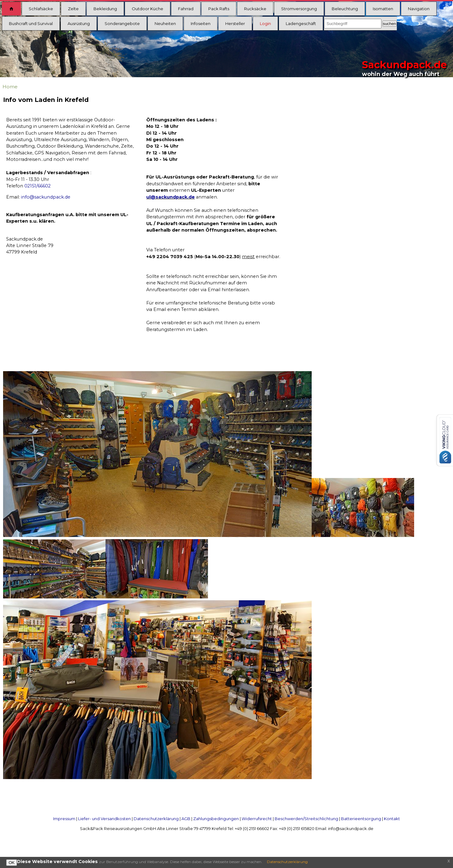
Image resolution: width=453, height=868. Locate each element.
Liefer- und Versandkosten (104, 819)
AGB (186, 819)
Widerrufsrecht (257, 819)
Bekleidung (105, 9)
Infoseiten (201, 23)
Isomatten (383, 9)
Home (10, 87)
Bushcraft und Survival (31, 23)
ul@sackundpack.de (170, 197)
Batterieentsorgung (361, 819)
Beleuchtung (345, 9)
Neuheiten (165, 23)
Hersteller (235, 23)
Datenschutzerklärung (156, 819)
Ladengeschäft (301, 23)
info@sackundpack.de (46, 197)
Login (265, 23)
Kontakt (392, 819)
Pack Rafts (219, 9)
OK (12, 863)
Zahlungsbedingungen (216, 819)
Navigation (419, 9)
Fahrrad (186, 9)
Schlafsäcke (41, 9)
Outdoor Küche (148, 9)
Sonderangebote (122, 23)
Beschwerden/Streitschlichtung (306, 819)
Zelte (73, 9)
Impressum (64, 819)
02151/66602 (37, 186)
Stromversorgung (299, 9)
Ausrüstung (79, 23)
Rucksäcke (255, 9)
